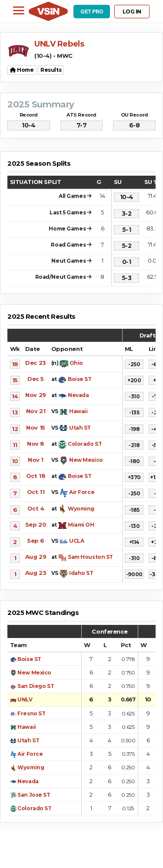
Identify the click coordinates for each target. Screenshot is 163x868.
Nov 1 (36, 460)
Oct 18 (36, 476)
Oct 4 (36, 508)
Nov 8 (36, 444)
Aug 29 (36, 557)
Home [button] (22, 70)
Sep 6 (36, 541)
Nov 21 (36, 411)
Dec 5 (36, 379)
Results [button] (51, 70)
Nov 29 (35, 395)
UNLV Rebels (59, 44)
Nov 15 (35, 427)
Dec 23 (35, 363)
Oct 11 (36, 492)
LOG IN (132, 12)
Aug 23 (36, 573)
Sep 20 (36, 524)
